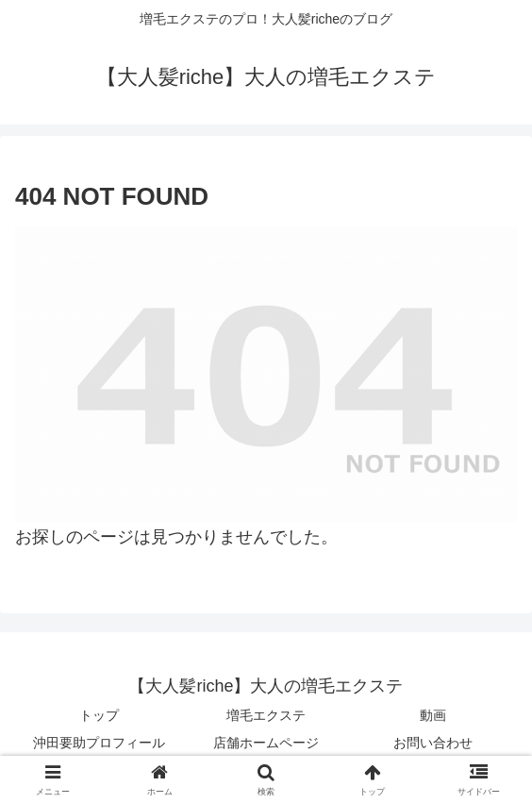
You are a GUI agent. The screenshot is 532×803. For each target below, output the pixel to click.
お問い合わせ (433, 743)
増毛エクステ (266, 715)
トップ (99, 715)
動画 (433, 715)
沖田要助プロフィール (99, 743)
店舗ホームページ (266, 743)
